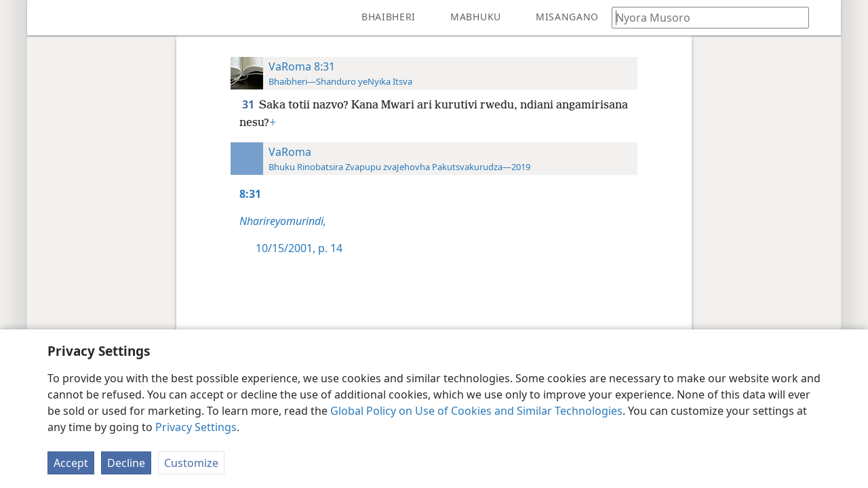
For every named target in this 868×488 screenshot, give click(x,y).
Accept (71, 463)
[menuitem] (47, 18)
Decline (126, 463)
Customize (191, 463)
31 (249, 104)
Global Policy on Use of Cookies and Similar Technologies (476, 411)
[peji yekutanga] (47, 18)
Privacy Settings (196, 427)
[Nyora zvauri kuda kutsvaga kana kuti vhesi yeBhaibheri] (704, 17)
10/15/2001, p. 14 (299, 248)
